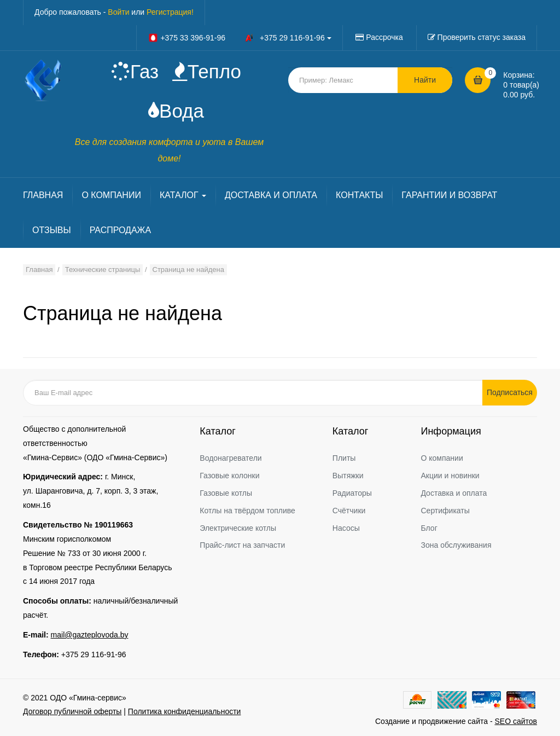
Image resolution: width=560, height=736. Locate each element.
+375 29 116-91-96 (94, 654)
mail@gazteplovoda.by (90, 635)
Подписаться (510, 392)
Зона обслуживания (456, 545)
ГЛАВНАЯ (43, 195)
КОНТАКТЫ (359, 195)
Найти (425, 80)
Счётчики (349, 511)
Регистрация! (170, 12)
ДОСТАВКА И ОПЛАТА (271, 195)
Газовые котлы (226, 493)
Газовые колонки (229, 476)
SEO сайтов (516, 721)
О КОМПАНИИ (111, 195)
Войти (118, 12)
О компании (442, 458)
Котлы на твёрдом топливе (247, 511)
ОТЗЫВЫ (52, 230)
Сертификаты (445, 511)
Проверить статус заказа (482, 37)
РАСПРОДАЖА (120, 230)
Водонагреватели (231, 458)
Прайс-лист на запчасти (242, 545)
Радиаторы (352, 493)
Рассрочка (384, 37)
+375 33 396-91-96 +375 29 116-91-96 (240, 38)
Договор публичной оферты (72, 711)
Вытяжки (348, 476)
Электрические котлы (238, 528)
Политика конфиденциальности (185, 711)
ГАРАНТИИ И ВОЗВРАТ (449, 195)
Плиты (344, 458)
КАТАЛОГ (183, 195)
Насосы (346, 528)
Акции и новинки (450, 476)
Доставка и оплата (454, 493)
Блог (429, 528)
